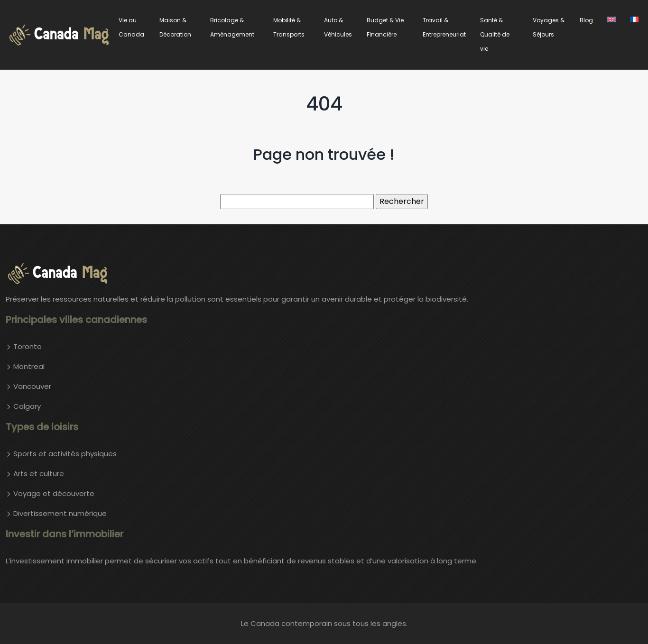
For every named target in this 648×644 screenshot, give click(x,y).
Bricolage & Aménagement (232, 27)
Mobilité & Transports (289, 27)
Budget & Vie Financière (385, 27)
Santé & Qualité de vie (495, 34)
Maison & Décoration (175, 27)
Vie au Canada (131, 27)
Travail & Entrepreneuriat (444, 27)
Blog (586, 20)
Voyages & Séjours (549, 27)
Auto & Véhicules (338, 27)
